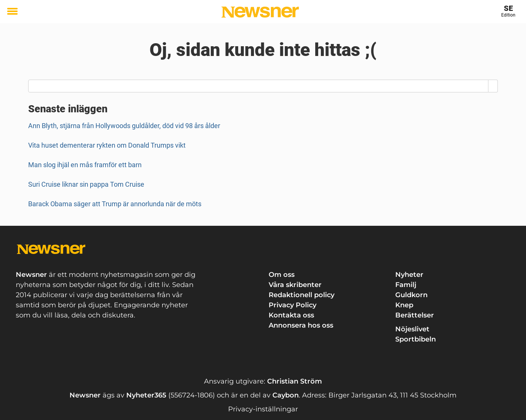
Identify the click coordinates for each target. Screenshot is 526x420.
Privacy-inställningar (263, 409)
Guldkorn (411, 295)
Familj (406, 285)
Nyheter (409, 275)
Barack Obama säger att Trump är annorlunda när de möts (115, 204)
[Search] (493, 86)
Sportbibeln (416, 339)
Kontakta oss (291, 315)
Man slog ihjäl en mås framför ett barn (85, 165)
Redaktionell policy (302, 295)
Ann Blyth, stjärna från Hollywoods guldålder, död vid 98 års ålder (124, 126)
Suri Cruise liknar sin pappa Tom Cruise (86, 184)
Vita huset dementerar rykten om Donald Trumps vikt (107, 145)
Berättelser (415, 315)
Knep (404, 305)
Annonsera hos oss (301, 325)
